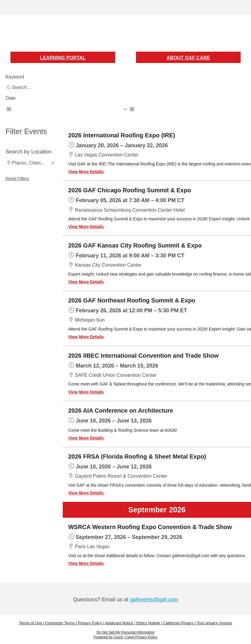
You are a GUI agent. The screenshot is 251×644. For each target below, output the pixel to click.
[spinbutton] (64, 109)
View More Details (86, 172)
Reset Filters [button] (17, 179)
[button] (53, 164)
